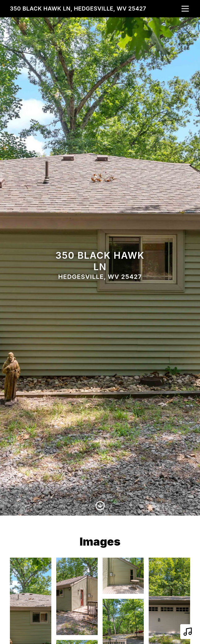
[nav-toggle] (185, 9)
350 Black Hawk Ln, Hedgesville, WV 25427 (78, 9)
